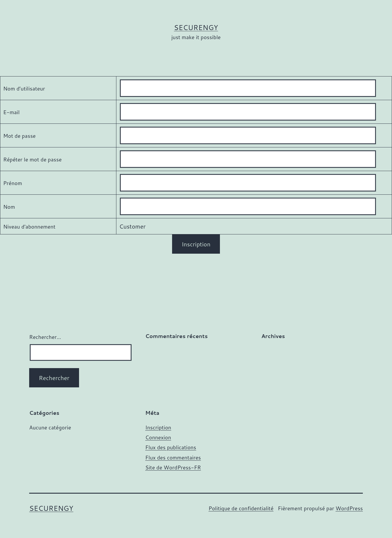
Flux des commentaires (173, 457)
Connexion (158, 437)
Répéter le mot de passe (32, 159)
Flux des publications (171, 447)
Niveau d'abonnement (29, 227)
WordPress (349, 508)
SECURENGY (196, 27)
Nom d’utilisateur (24, 88)
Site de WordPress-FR (173, 467)
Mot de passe (19, 136)
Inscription (158, 427)
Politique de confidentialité (241, 508)
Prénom (13, 183)
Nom (9, 207)
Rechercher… (45, 337)
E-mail (11, 112)
